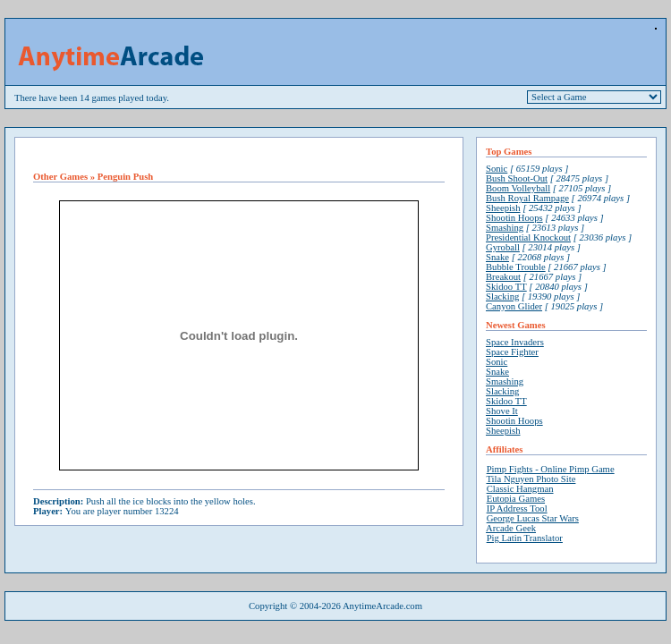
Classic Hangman (520, 489)
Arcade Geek (511, 528)
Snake (497, 257)
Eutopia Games (516, 499)
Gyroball (503, 247)
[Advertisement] (239, 154)
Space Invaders (515, 342)
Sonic (497, 169)
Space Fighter (512, 352)
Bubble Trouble (516, 267)
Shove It (502, 411)
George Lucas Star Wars (533, 518)
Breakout (503, 277)
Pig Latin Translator (525, 538)
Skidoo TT (506, 287)
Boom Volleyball (518, 188)
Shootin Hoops (514, 218)
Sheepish (503, 208)
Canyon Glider (514, 306)
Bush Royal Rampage (527, 198)
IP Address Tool (517, 508)
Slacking (502, 297)
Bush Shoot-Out (517, 178)
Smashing (505, 228)
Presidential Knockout (528, 237)
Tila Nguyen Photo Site (531, 479)
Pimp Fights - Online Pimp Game (551, 469)
